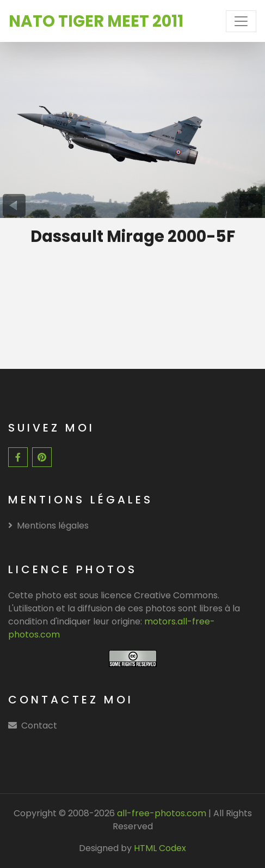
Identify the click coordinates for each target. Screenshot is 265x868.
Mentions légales (48, 526)
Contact (39, 726)
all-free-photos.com (161, 813)
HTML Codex (160, 848)
